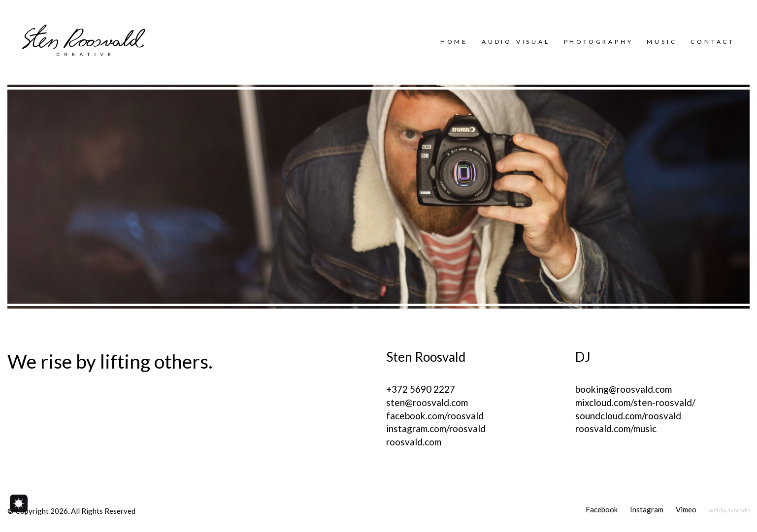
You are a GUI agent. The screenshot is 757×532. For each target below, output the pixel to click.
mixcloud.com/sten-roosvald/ (635, 402)
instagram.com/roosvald (436, 428)
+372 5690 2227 (421, 389)
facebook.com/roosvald (435, 416)
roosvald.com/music (616, 428)
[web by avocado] (729, 510)
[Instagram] (647, 510)
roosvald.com (414, 442)
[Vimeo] (686, 510)
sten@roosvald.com (427, 402)
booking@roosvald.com (624, 389)
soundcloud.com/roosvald (628, 416)
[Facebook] (602, 510)
